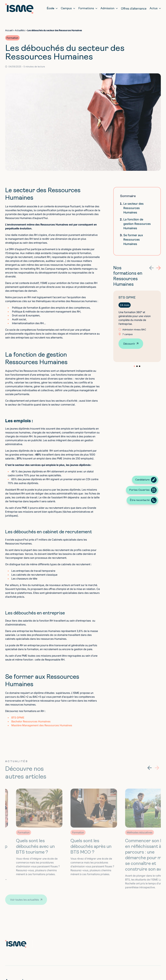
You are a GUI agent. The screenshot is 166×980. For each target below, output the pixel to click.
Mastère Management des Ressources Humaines (42, 725)
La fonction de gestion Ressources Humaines (137, 224)
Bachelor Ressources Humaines (31, 721)
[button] (151, 268)
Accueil (9, 30)
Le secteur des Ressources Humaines (133, 208)
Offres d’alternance (134, 9)
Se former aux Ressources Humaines (133, 240)
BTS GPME (18, 718)
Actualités (20, 30)
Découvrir (129, 344)
